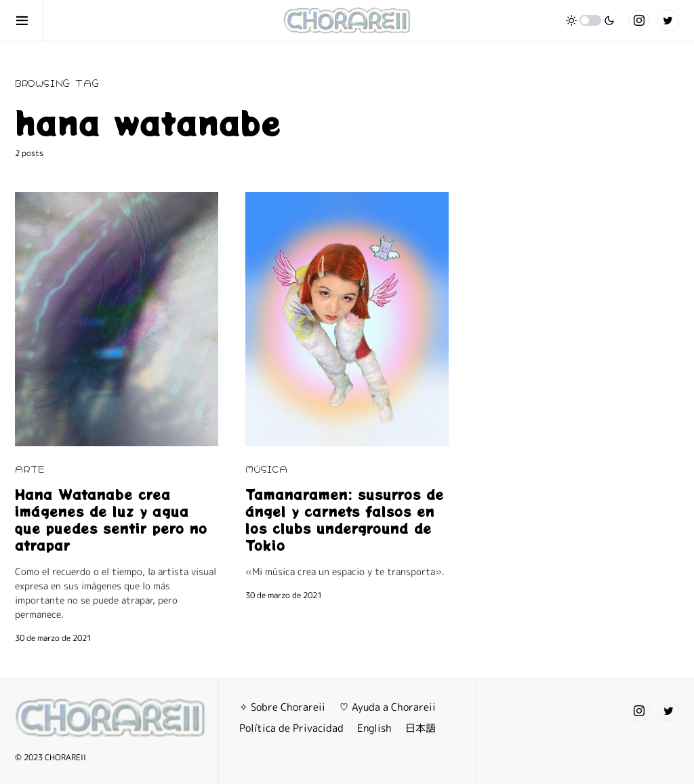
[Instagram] (639, 20)
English (374, 728)
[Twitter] (668, 20)
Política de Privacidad (291, 728)
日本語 (421, 728)
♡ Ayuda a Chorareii (387, 707)
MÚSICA (267, 468)
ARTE (30, 468)
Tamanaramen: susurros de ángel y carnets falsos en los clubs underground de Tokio (345, 520)
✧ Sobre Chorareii (282, 707)
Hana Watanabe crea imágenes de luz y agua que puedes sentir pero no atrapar (111, 520)
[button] (29, 20)
